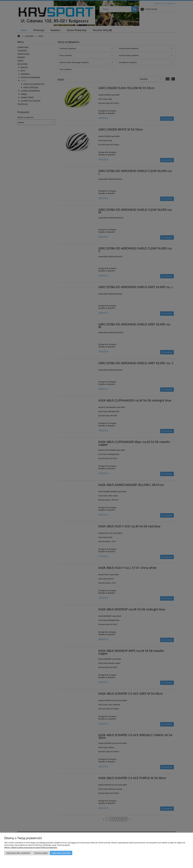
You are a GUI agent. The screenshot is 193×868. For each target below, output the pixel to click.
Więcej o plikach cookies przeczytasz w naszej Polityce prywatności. (31, 847)
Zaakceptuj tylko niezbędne (18, 853)
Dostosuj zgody (41, 853)
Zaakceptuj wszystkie (61, 853)
